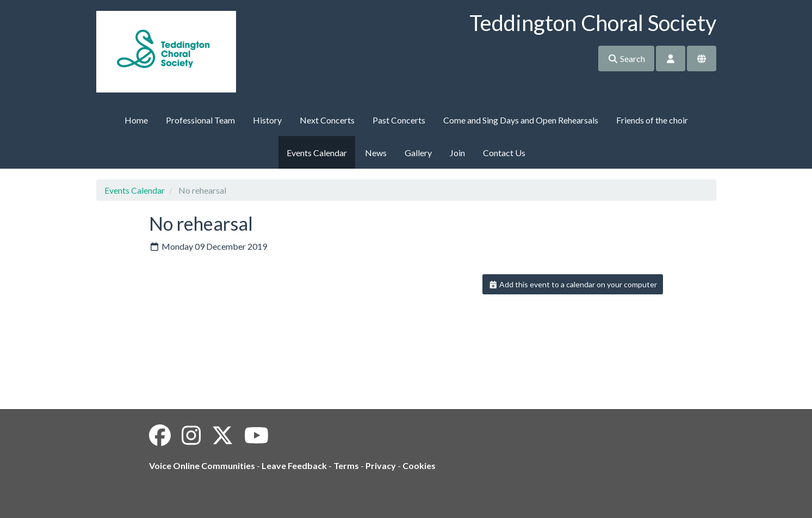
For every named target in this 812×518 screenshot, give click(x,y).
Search (626, 58)
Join (457, 153)
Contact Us (504, 153)
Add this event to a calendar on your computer (573, 284)
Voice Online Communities (202, 465)
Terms (346, 465)
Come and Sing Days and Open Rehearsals (521, 120)
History (267, 120)
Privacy (381, 465)
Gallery (418, 153)
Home (136, 120)
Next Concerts (327, 120)
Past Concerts (399, 120)
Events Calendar (317, 153)
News (376, 153)
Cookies (419, 465)
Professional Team (200, 120)
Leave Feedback (294, 465)
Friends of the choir (652, 120)
